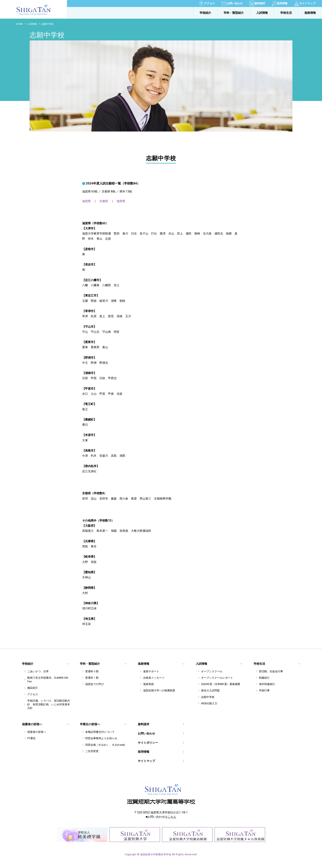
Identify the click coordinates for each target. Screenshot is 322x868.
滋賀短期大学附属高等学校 (20, 15)
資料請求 (260, 3)
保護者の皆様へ (37, 732)
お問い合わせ (235, 3)
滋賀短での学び (95, 684)
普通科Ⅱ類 (92, 671)
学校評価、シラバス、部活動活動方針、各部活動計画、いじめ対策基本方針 (49, 704)
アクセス (209, 3)
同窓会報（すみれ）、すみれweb (105, 745)
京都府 (104, 201)
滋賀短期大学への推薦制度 (159, 690)
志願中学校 (208, 697)
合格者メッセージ (154, 678)
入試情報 (262, 13)
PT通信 (31, 738)
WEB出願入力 (209, 703)
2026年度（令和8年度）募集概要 (221, 684)
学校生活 (286, 13)
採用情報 (282, 3)
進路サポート (151, 671)
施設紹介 (33, 688)
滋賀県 (86, 201)
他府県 (121, 201)
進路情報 (310, 13)
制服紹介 (264, 678)
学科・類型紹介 (234, 13)
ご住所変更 (92, 751)
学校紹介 (205, 13)
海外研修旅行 (267, 684)
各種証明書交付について (100, 732)
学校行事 (264, 690)
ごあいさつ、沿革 (38, 671)
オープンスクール (212, 671)
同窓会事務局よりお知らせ (101, 738)
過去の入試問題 (210, 690)
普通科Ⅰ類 (92, 678)
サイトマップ (307, 3)
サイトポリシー (148, 743)
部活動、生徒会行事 (271, 671)
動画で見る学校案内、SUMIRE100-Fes (48, 680)
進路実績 (148, 684)
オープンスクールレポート (217, 678)
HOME (20, 24)
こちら (172, 817)
